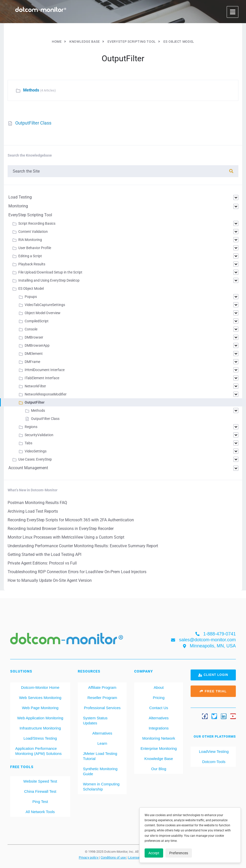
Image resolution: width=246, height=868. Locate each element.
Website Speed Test (40, 781)
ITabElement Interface (42, 378)
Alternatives (102, 733)
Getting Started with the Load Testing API (44, 554)
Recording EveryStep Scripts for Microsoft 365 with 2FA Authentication (71, 520)
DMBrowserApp (37, 345)
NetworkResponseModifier (46, 394)
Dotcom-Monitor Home (40, 687)
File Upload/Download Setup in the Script (50, 272)
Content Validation (33, 232)
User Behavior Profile (35, 248)
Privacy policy (89, 857)
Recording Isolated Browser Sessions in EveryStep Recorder (61, 529)
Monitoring (18, 206)
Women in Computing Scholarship (101, 787)
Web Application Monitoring (40, 718)
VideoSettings (36, 451)
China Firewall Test (40, 791)
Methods (31, 90)
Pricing (159, 698)
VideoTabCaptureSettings (45, 305)
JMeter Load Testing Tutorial (100, 756)
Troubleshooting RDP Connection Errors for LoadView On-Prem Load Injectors (77, 572)
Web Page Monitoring (40, 708)
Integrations (159, 728)
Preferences (179, 853)
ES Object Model (31, 288)
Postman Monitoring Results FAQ (37, 503)
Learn (102, 743)
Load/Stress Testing (40, 738)
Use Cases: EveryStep (35, 459)
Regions (31, 427)
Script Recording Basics (37, 223)
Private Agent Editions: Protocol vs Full (42, 563)
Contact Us (159, 708)
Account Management (28, 468)
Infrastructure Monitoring (40, 728)
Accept (154, 853)
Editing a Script (30, 256)
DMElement (34, 354)
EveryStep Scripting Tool (30, 215)
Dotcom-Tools (213, 762)
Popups (31, 297)
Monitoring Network (159, 738)
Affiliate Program (102, 687)
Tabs (28, 443)
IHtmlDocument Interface (45, 370)
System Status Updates (95, 720)
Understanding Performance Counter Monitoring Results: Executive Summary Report (83, 546)
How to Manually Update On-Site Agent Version (50, 580)
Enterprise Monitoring (159, 748)
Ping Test (40, 802)
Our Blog (159, 769)
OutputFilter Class (33, 123)
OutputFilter (35, 402)
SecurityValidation (39, 435)
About (159, 687)
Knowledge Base (159, 759)
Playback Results (32, 264)
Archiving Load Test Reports (33, 511)
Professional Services (102, 708)
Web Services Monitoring (40, 698)
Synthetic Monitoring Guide (100, 771)
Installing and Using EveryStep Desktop (49, 280)
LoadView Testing (213, 751)
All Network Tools (40, 812)
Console (31, 329)
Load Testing (20, 197)
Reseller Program (102, 698)
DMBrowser (34, 337)
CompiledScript (37, 321)
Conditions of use (114, 857)
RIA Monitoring (30, 240)
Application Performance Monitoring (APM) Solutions (39, 751)
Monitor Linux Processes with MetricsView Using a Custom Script (66, 537)
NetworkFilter (35, 386)
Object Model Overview (43, 313)
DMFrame (32, 362)
